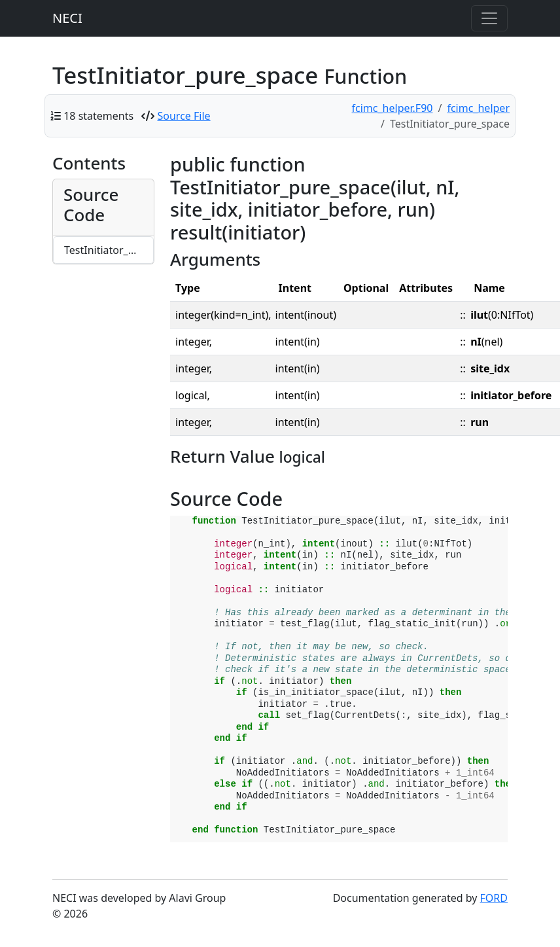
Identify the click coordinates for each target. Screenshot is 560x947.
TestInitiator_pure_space (109, 250)
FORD (494, 898)
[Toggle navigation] (489, 18)
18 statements (98, 116)
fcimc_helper (478, 108)
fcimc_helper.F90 (393, 108)
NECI (67, 18)
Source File (184, 116)
